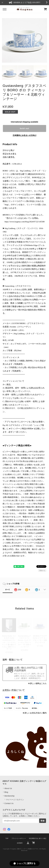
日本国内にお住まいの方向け (25, 135)
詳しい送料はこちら (38, 684)
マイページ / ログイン (15, 800)
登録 (43, 821)
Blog (6, 792)
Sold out (24, 128)
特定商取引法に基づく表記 (38, 838)
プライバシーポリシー (19, 838)
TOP (7, 838)
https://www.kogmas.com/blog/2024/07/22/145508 (25, 222)
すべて (8, 590)
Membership (9, 796)
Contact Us (9, 803)
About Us (8, 788)
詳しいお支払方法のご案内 (36, 713)
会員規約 (20, 843)
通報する (42, 570)
